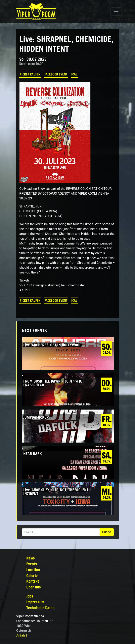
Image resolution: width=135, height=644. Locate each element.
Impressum (35, 602)
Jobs (30, 596)
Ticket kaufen (30, 74)
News (31, 558)
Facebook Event (56, 74)
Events (32, 564)
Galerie (32, 575)
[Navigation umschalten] (116, 11)
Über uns (34, 587)
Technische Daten (40, 608)
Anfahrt (22, 635)
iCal (74, 74)
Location (33, 570)
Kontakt (33, 581)
